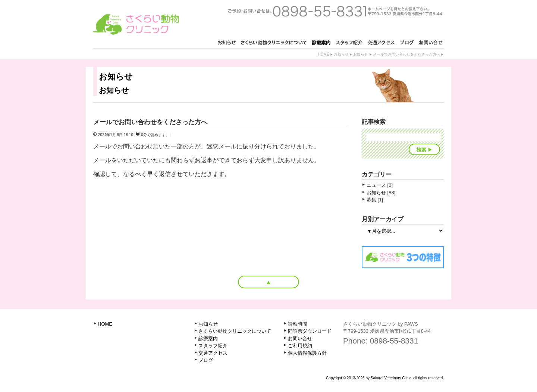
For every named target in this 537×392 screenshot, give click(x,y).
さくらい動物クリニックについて (235, 331)
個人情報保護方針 (307, 353)
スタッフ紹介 (213, 346)
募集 (371, 200)
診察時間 (298, 324)
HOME (105, 324)
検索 (421, 150)
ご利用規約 (300, 346)
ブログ (206, 360)
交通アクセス (213, 353)
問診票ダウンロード (310, 331)
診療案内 (208, 338)
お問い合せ (300, 338)
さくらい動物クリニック (136, 24)
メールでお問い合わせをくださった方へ (406, 54)
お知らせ (341, 54)
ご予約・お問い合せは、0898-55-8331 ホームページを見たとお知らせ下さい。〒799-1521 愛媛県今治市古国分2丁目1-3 (335, 11)
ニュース (376, 185)
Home (323, 54)
